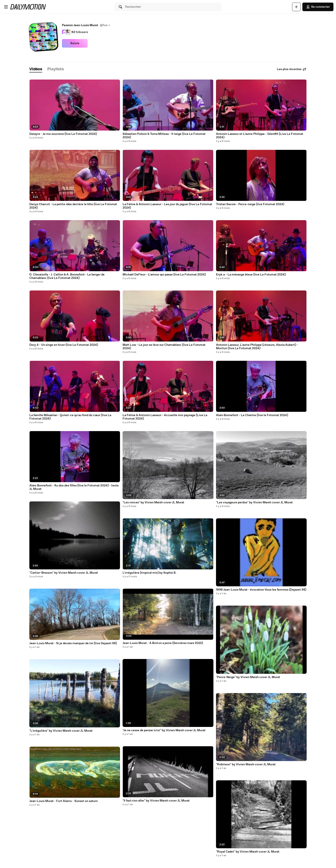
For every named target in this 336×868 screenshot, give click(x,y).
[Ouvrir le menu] (6, 7)
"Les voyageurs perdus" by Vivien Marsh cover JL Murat (254, 502)
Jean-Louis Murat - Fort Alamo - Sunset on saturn (64, 801)
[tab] (36, 69)
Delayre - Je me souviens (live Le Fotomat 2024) (63, 134)
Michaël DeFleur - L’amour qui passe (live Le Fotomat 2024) (164, 275)
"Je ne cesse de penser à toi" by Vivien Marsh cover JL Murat (164, 730)
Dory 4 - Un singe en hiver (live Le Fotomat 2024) (64, 345)
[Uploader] (296, 7)
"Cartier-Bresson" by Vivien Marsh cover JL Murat (64, 573)
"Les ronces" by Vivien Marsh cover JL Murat (153, 502)
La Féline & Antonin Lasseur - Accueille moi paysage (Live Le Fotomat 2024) (165, 417)
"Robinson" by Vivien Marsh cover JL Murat (246, 764)
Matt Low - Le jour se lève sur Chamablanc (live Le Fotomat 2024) (164, 347)
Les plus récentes (292, 69)
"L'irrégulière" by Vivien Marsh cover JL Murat (61, 731)
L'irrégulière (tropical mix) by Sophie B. (149, 573)
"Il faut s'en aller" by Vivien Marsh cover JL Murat (156, 801)
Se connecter (318, 7)
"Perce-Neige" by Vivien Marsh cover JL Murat (248, 677)
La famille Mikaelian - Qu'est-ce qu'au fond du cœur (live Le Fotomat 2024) (70, 417)
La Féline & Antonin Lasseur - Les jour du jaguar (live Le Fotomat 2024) (167, 206)
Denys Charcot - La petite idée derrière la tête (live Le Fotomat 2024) (73, 206)
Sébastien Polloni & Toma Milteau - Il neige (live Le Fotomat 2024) (164, 136)
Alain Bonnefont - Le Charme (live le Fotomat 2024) (252, 415)
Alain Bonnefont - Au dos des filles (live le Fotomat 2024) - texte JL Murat (74, 487)
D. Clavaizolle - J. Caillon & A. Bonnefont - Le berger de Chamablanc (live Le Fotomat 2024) (67, 276)
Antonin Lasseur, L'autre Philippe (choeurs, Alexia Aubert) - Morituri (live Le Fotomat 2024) (257, 347)
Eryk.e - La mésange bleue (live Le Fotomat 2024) (251, 275)
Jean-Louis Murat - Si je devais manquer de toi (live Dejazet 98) (73, 643)
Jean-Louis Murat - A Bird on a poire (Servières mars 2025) (163, 643)
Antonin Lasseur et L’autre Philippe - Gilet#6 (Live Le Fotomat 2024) (260, 136)
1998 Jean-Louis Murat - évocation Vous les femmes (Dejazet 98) (261, 590)
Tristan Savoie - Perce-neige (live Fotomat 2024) (250, 204)
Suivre (75, 43)
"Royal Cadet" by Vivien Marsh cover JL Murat (248, 852)
